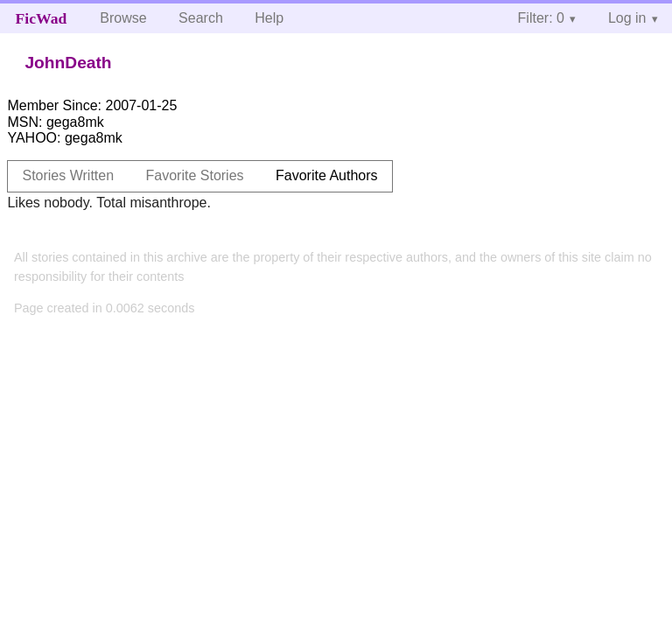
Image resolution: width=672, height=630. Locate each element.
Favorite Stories (195, 175)
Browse (123, 18)
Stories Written (68, 175)
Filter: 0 (541, 18)
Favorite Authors (327, 175)
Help (269, 18)
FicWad (42, 18)
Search (201, 18)
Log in (627, 18)
